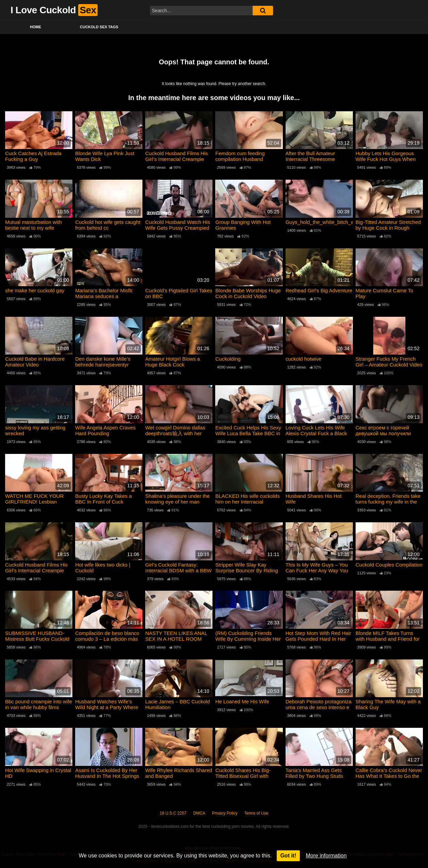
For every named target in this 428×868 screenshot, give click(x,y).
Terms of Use (256, 813)
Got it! (288, 856)
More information (326, 856)
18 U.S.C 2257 (173, 813)
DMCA (199, 813)
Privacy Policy (225, 813)
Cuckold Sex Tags (99, 27)
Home (36, 27)
